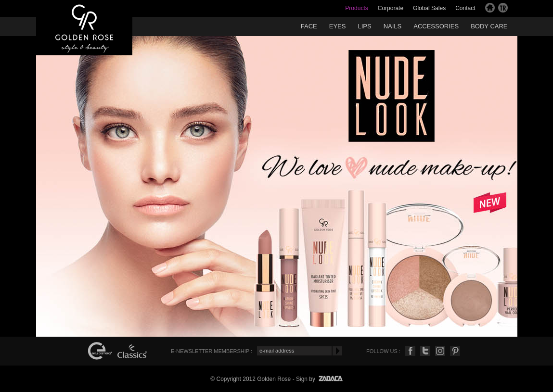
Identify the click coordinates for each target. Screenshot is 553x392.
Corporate (391, 8)
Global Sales (429, 8)
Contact (465, 8)
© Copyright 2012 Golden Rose (251, 379)
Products (356, 8)
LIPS (364, 26)
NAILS (393, 26)
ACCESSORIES (436, 26)
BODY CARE (489, 26)
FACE (309, 26)
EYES (338, 26)
